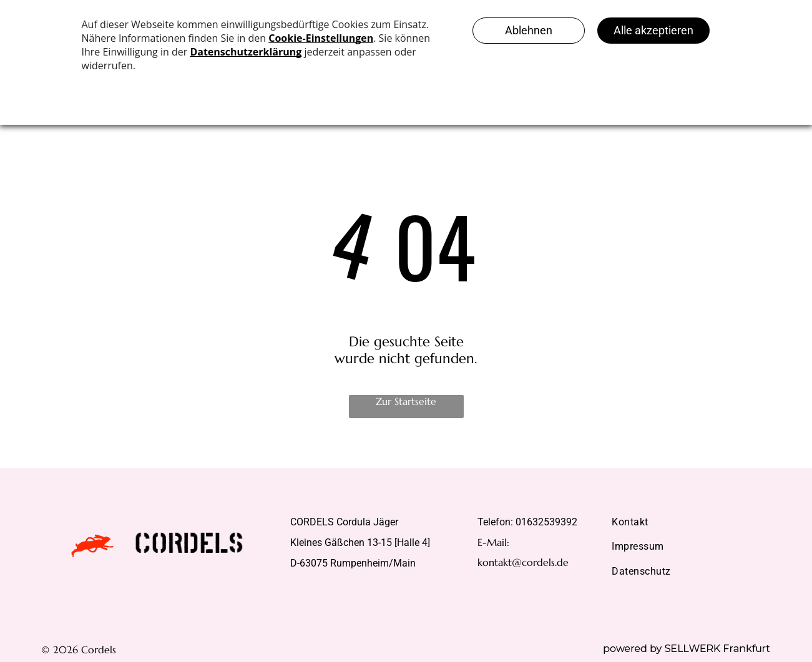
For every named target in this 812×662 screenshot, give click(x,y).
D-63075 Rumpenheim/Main (353, 563)
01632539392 (546, 522)
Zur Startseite (406, 401)
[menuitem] (687, 522)
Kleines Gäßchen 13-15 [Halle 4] (360, 543)
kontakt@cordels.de (523, 562)
